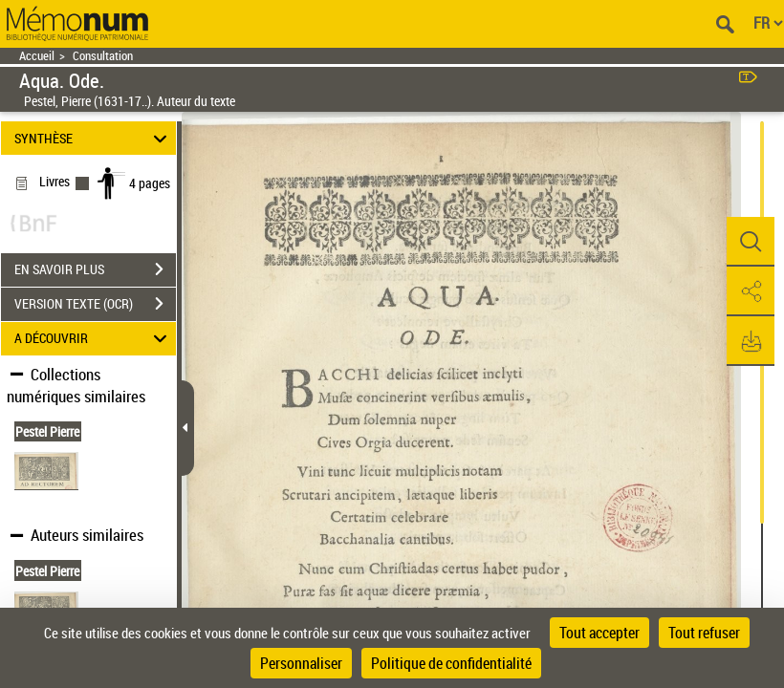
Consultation (103, 56)
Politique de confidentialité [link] (451, 663)
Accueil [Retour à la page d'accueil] (37, 56)
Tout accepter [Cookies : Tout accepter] (599, 633)
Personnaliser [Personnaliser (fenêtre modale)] (301, 663)
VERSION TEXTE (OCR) (95, 304)
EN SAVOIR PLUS (95, 269)
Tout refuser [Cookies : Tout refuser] (704, 633)
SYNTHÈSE (94, 138)
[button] (751, 242)
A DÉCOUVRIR (94, 339)
